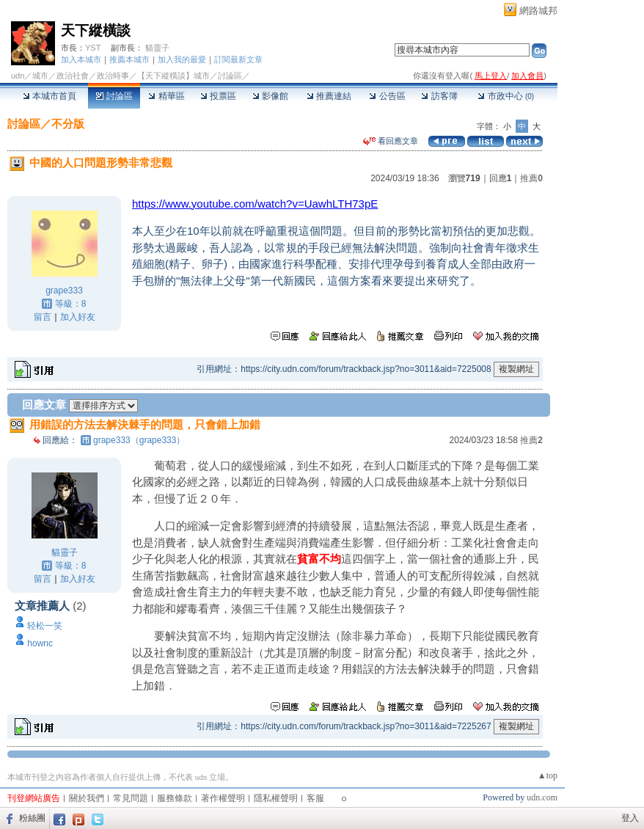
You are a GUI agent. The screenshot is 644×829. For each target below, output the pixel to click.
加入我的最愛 (182, 59)
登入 (630, 818)
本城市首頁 (50, 96)
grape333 (64, 291)
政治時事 (113, 76)
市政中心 (506, 96)
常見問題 (131, 798)
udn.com (542, 797)
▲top (548, 775)
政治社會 (73, 76)
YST (93, 48)
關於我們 (87, 798)
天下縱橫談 (96, 30)
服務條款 (175, 798)
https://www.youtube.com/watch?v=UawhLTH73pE (255, 204)
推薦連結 (329, 96)
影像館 (270, 96)
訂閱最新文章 (238, 59)
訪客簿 (439, 96)
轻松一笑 (45, 626)
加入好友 (78, 317)
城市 (40, 76)
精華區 (166, 96)
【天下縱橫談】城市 (173, 76)
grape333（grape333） (139, 440)
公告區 (387, 96)
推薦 (531, 178)
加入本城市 (81, 59)
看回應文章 (391, 141)
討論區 (114, 96)
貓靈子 (157, 48)
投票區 (218, 96)
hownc (40, 643)
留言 (43, 317)
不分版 (68, 124)
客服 (315, 798)
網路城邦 (538, 11)
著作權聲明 (223, 798)
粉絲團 (32, 818)
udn (18, 76)
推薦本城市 (129, 59)
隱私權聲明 (276, 798)
